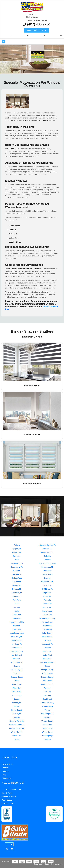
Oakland (17, 666)
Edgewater (47, 593)
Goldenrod (47, 607)
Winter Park (17, 736)
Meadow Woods (17, 651)
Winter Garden (17, 732)
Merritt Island (17, 655)
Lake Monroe (47, 637)
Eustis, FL (47, 596)
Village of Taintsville (17, 721)
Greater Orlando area (36, 30)
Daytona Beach (47, 582)
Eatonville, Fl (17, 593)
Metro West (47, 655)
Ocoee (47, 666)
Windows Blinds (32, 386)
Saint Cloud (47, 699)
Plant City (17, 688)
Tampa (47, 710)
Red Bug (47, 695)
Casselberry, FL (17, 567)
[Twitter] (11, 844)
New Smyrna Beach (47, 662)
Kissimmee (47, 626)
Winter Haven (47, 732)
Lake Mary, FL (17, 637)
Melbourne (47, 651)
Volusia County (47, 721)
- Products (5, 768)
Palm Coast (17, 684)
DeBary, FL (17, 585)
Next (57, 517)
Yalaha (17, 739)
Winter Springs (47, 736)
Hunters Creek (47, 622)
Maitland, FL (17, 648)
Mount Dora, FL (17, 662)
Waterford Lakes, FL (17, 725)
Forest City (47, 604)
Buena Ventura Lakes (47, 563)
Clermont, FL (17, 574)
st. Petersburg (47, 706)
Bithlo (17, 560)
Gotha (17, 611)
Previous (5, 517)
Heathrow (17, 618)
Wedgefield (47, 725)
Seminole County (47, 703)
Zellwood (47, 739)
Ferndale (47, 600)
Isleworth (17, 626)
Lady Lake (17, 629)
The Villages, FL (47, 714)
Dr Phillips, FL (47, 589)
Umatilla (47, 717)
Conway (47, 578)
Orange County (47, 670)
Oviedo (17, 681)
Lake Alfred (47, 629)
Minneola (17, 659)
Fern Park (17, 600)
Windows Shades (32, 435)
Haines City (47, 615)
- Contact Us (6, 778)
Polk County (17, 692)
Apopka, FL (17, 549)
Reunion (17, 699)
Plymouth (47, 688)
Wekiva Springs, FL (17, 728)
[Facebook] (7, 844)
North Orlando (47, 673)
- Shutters (5, 771)
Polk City (47, 692)
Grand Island (47, 611)
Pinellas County (47, 684)
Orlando (17, 673)
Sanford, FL (17, 703)
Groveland (17, 615)
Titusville (17, 717)
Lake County (47, 633)
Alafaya (17, 545)
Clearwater (47, 571)
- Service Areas (7, 764)
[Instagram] (7, 849)
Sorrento (17, 706)
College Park (17, 578)
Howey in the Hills (17, 622)
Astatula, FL (47, 549)
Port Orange (17, 695)
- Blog (4, 775)
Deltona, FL (17, 589)
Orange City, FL (17, 670)
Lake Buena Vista (17, 633)
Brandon (47, 560)
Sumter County (17, 710)
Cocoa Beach (47, 574)
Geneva (17, 607)
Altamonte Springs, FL (47, 545)
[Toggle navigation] (3, 41)
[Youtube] (12, 849)
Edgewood (17, 596)
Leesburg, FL (17, 644)
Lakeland (47, 640)
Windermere (47, 728)
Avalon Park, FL (47, 552)
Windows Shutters (32, 483)
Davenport (17, 582)
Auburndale (17, 552)
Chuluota (17, 571)
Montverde (47, 659)
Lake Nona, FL (17, 640)
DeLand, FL (47, 585)
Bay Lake (17, 556)
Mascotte (47, 648)
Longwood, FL (47, 644)
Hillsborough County (47, 618)
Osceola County (47, 677)
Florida (17, 604)
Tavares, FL (17, 714)
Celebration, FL (47, 567)
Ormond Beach (17, 677)
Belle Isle (47, 556)
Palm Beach (47, 681)
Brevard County (17, 563)
